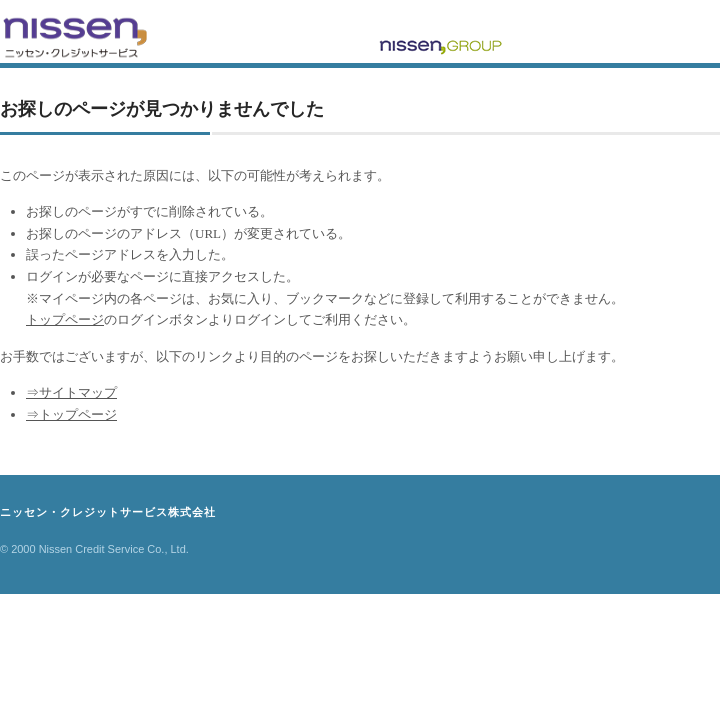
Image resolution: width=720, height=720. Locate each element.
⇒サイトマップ (71, 392)
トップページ (65, 319)
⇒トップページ (71, 414)
